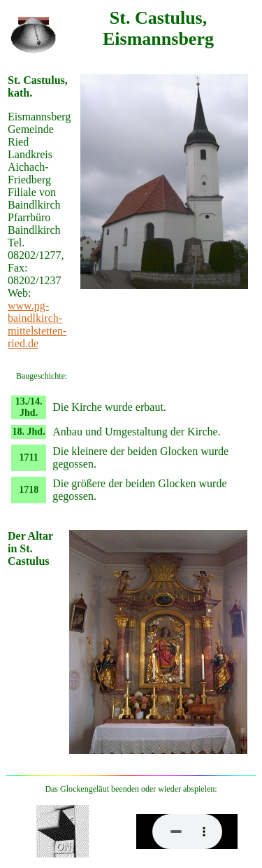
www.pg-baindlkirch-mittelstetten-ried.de (37, 324)
